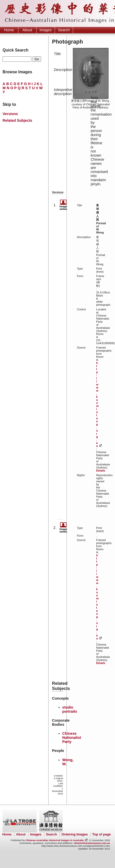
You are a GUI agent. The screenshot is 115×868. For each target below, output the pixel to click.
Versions (10, 114)
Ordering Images (75, 834)
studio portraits (70, 709)
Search (64, 30)
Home (9, 30)
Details (101, 471)
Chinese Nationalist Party (72, 738)
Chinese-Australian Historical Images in (55, 840)
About (27, 30)
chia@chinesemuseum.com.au (92, 843)
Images (46, 30)
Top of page (101, 834)
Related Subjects (17, 120)
